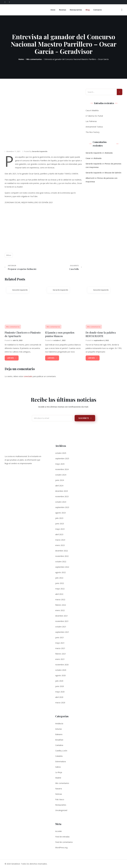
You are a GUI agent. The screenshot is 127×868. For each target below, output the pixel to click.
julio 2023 (59, 518)
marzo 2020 (60, 702)
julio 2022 (59, 578)
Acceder (59, 831)
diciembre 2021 (62, 616)
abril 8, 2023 (18, 340)
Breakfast (59, 740)
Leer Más (12, 358)
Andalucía (59, 723)
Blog (88, 10)
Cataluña (59, 756)
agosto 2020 (60, 675)
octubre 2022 (61, 561)
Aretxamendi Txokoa (94, 127)
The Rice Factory (93, 132)
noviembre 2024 (62, 469)
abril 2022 (59, 594)
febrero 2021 (61, 654)
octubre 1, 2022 (59, 340)
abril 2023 (59, 534)
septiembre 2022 (62, 567)
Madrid (58, 778)
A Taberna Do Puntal (94, 116)
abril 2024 (59, 485)
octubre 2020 (61, 670)
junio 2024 (60, 480)
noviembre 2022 (62, 556)
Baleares (59, 734)
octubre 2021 (61, 626)
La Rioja (59, 772)
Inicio (53, 10)
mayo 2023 (60, 529)
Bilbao (9, 255)
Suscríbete (85, 418)
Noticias (59, 794)
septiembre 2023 (62, 507)
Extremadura (61, 761)
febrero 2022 (61, 605)
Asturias (59, 729)
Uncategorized (61, 810)
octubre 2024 (61, 475)
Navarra (59, 788)
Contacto (98, 10)
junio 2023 (60, 523)
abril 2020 (59, 697)
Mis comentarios (34, 59)
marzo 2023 (60, 540)
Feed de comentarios (64, 842)
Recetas (63, 10)
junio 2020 (60, 686)
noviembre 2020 (62, 664)
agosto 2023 (60, 513)
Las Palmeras (91, 121)
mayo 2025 (60, 464)
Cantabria (59, 745)
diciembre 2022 (62, 551)
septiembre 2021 (62, 632)
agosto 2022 (60, 572)
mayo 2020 (60, 692)
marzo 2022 (60, 599)
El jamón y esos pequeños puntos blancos (60, 334)
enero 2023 (60, 545)
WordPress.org (61, 847)
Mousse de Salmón (113, 173)
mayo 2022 (60, 589)
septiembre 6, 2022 (101, 340)
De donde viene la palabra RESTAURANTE (101, 334)
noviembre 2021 (62, 621)
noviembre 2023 (62, 496)
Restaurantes (76, 10)
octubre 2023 (61, 502)
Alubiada (109, 153)
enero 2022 (60, 610)
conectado (28, 376)
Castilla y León (61, 750)
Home (21, 59)
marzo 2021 (60, 648)
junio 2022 (60, 583)
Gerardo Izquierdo (40, 151)
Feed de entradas (62, 837)
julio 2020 (59, 681)
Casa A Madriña (92, 110)
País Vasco (60, 799)
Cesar (88, 158)
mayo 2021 (60, 643)
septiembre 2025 (62, 458)
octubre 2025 (61, 453)
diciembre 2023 (62, 491)
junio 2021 (60, 637)
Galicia (58, 767)
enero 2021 (60, 659)
